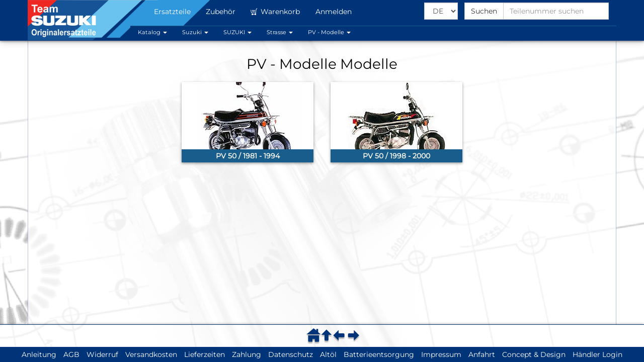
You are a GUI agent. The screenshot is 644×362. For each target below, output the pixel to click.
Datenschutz (291, 354)
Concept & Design (534, 354)
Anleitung (39, 354)
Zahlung (247, 354)
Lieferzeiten (205, 354)
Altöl (328, 354)
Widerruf (102, 354)
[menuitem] (315, 335)
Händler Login (597, 354)
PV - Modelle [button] (329, 32)
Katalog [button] (152, 32)
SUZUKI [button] (237, 32)
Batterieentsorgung (379, 354)
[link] (248, 122)
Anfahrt (482, 354)
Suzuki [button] (195, 32)
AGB (71, 354)
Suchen (484, 11)
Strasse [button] (280, 32)
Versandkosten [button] (151, 354)
